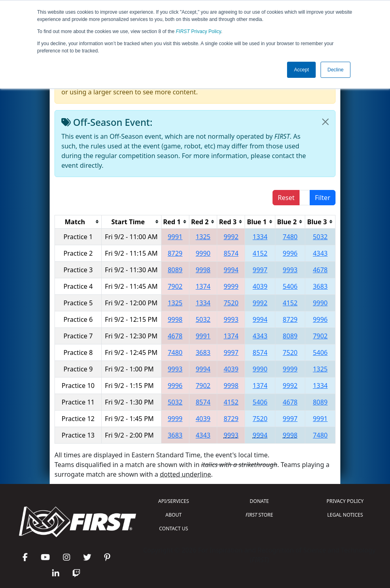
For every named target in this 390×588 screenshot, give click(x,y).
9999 (231, 286)
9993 (290, 270)
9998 (203, 270)
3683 (320, 286)
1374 (203, 286)
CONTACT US (174, 529)
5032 (320, 237)
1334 (260, 237)
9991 (175, 237)
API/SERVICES (174, 501)
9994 (231, 270)
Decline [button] (335, 70)
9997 (260, 270)
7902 (175, 286)
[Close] (325, 122)
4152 (260, 253)
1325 (203, 237)
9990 (203, 253)
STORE (259, 515)
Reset (286, 198)
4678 (320, 270)
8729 (175, 253)
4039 (260, 286)
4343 (320, 253)
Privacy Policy (199, 31)
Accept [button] (301, 70)
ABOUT (174, 515)
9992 (231, 237)
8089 (175, 270)
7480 (290, 237)
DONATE (259, 501)
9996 (290, 253)
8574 (231, 253)
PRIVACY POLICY (345, 501)
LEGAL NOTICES (345, 515)
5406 (290, 286)
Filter (323, 198)
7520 (231, 303)
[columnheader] (78, 222)
